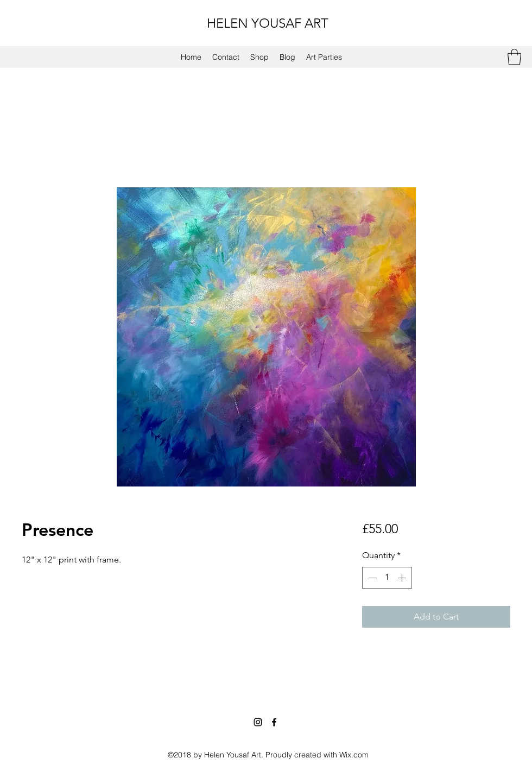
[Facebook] (274, 722)
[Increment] (403, 578)
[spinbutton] (387, 578)
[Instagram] (258, 722)
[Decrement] (371, 578)
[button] (514, 57)
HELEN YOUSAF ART (268, 23)
